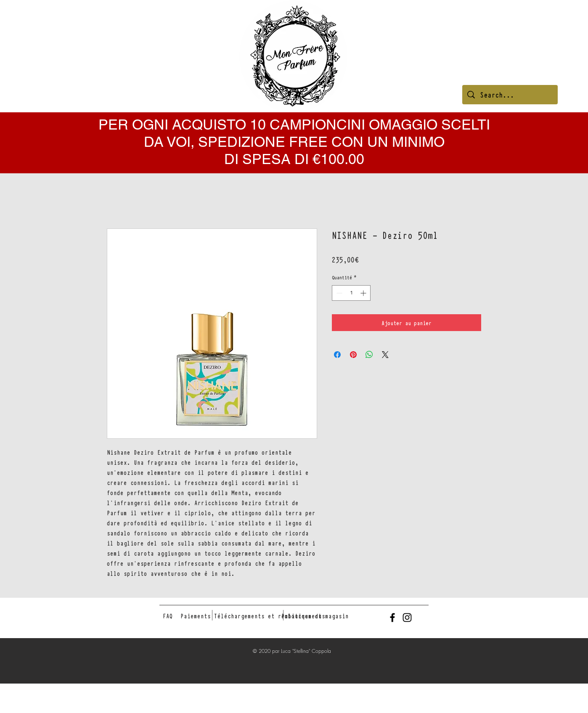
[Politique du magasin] (315, 616)
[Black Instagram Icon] (407, 618)
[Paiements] (196, 616)
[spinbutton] (351, 293)
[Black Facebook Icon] (392, 618)
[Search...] (510, 95)
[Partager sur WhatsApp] (369, 355)
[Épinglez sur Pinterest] (353, 355)
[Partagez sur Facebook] (337, 355)
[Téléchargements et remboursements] (270, 616)
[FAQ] (168, 616)
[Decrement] (338, 293)
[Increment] (364, 293)
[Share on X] (385, 355)
